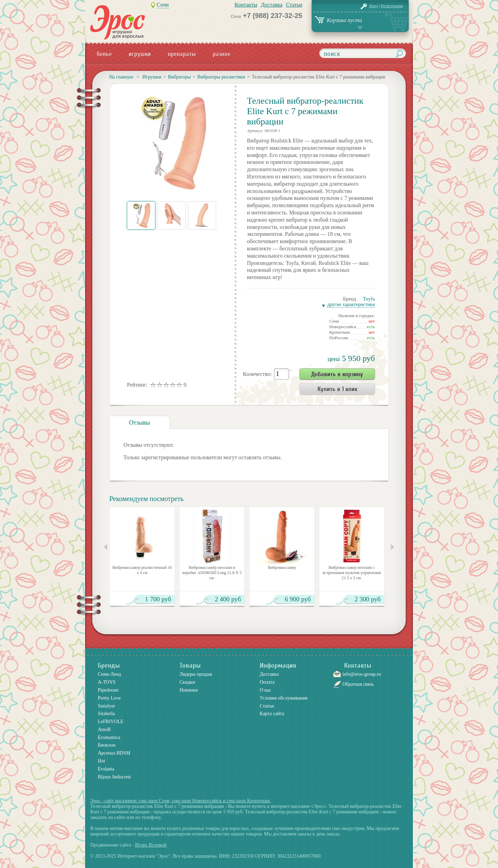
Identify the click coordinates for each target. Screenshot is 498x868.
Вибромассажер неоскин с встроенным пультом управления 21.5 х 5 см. (352, 573)
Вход (374, 6)
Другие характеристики (351, 305)
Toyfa (369, 299)
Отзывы (140, 423)
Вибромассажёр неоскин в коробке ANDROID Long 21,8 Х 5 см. (212, 573)
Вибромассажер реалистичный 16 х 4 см (142, 570)
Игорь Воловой (151, 845)
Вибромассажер (282, 567)
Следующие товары (392, 547)
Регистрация (392, 6)
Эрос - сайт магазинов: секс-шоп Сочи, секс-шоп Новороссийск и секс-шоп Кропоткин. (181, 801)
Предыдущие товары (106, 547)
